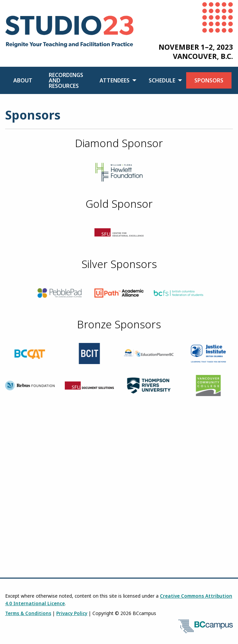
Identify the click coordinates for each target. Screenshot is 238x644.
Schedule (162, 80)
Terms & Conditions (28, 613)
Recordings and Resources (66, 80)
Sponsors (209, 80)
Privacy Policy (72, 613)
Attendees (115, 80)
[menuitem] (23, 80)
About (23, 80)
